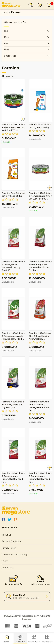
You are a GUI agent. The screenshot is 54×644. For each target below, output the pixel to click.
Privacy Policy (9, 548)
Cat (6, 31)
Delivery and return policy (15, 555)
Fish (6, 43)
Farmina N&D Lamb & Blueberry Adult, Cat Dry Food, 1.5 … (13, 405)
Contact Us (7, 568)
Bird (6, 50)
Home (5, 12)
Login (41, 5)
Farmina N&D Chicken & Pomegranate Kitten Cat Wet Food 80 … (40, 196)
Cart (49, 5)
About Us (6, 535)
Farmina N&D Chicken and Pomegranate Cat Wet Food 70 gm (13, 127)
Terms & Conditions (11, 541)
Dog (7, 37)
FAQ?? (5, 561)
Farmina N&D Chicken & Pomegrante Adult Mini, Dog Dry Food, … (13, 336)
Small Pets (10, 56)
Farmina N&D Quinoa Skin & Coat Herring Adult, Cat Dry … (40, 336)
